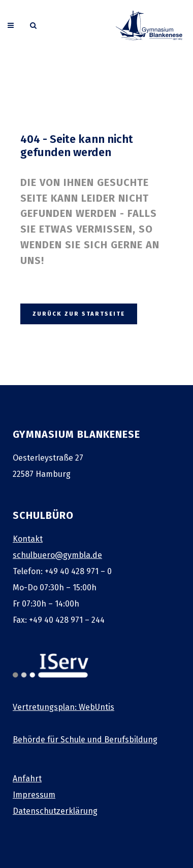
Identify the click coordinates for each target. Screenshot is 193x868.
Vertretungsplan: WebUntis (63, 707)
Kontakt (28, 539)
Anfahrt (27, 779)
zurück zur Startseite (79, 314)
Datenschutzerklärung (55, 811)
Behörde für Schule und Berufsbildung (85, 740)
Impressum (34, 795)
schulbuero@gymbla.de (57, 555)
